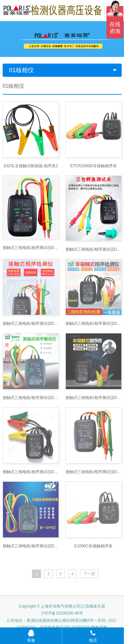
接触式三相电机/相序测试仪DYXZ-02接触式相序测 (94, 300)
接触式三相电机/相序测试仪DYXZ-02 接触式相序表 (31, 326)
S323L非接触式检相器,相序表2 (31, 166)
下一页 (89, 379)
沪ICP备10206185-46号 (62, 419)
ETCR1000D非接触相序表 (93, 166)
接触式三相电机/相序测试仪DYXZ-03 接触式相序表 (31, 248)
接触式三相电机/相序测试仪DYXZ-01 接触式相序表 (94, 275)
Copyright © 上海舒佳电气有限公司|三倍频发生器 (62, 412)
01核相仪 (21, 70)
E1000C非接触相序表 (93, 351)
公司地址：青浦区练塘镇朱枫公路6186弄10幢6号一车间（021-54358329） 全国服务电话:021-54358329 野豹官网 (62, 429)
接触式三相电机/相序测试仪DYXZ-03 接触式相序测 (31, 300)
